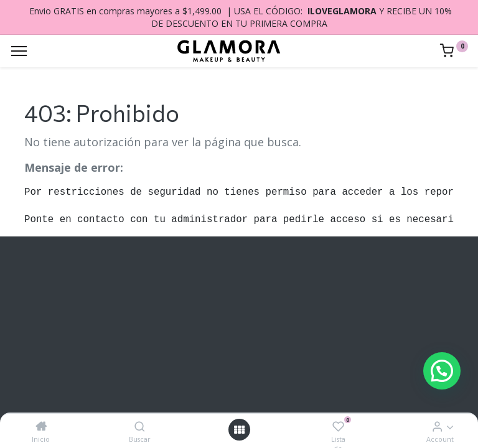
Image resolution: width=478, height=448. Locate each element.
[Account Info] (437, 426)
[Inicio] (41, 426)
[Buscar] (140, 426)
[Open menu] (239, 430)
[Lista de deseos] (338, 426)
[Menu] (19, 51)
